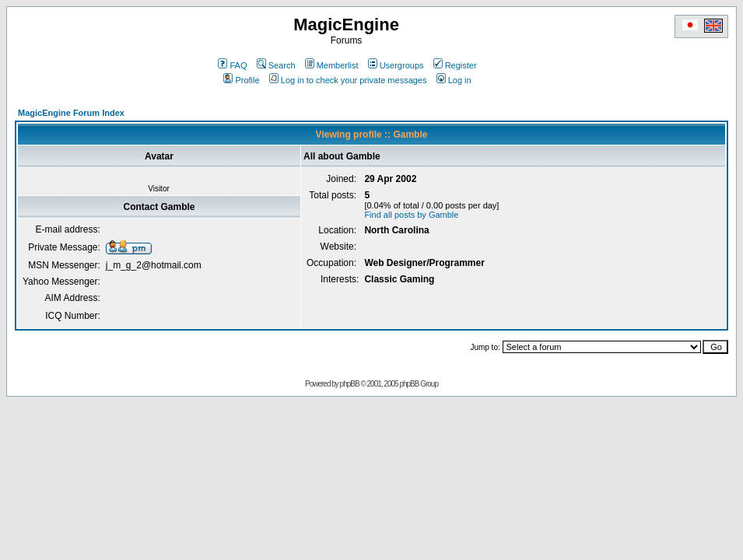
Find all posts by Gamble (411, 215)
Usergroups (396, 65)
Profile (241, 80)
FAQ (232, 65)
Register (455, 65)
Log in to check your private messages (348, 80)
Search (276, 65)
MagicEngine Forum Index (71, 113)
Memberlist (332, 65)
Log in (454, 80)
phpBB (350, 384)
